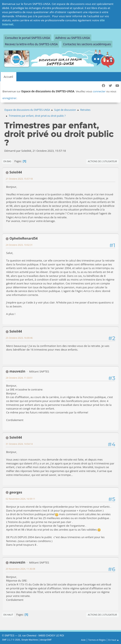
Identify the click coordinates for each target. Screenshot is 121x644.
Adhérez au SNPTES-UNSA (72, 38)
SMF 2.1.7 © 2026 (11, 640)
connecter (99, 91)
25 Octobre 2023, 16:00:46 (19, 338)
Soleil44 (16, 172)
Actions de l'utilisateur (102, 161)
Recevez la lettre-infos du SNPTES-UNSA (31, 44)
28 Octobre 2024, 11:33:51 (19, 378)
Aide (83, 640)
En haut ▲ (114, 640)
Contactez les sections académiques (87, 44)
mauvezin (17, 371)
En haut (8, 615)
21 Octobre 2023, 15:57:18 (19, 179)
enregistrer (10, 98)
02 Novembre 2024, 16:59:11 (20, 499)
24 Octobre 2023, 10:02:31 (19, 245)
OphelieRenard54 (24, 238)
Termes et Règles (97, 640)
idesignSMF (46, 640)
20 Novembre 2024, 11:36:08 (20, 569)
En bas (7, 161)
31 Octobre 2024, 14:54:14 (19, 444)
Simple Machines (30, 640)
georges (16, 492)
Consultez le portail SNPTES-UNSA (27, 38)
